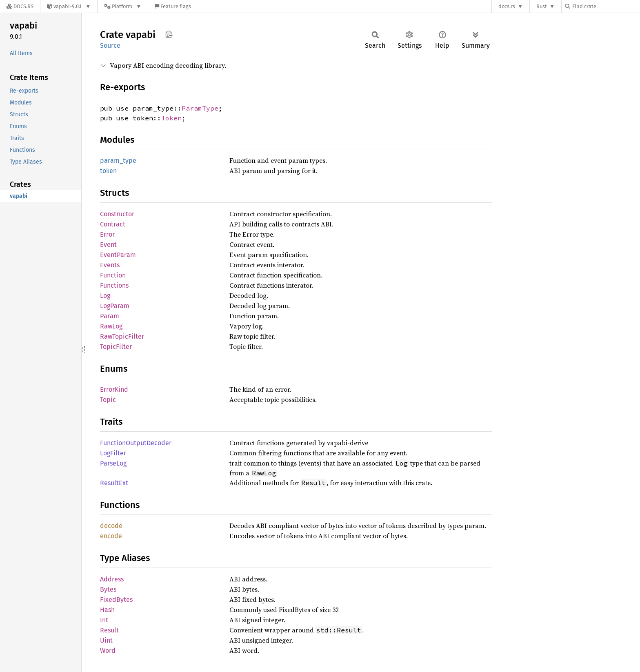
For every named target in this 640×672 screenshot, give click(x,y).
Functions (114, 285)
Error (107, 234)
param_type (118, 161)
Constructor (117, 214)
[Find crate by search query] (606, 6)
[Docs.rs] (20, 6)
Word (108, 651)
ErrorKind (114, 389)
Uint (106, 640)
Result (109, 630)
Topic (108, 400)
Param (110, 316)
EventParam (118, 255)
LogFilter (113, 453)
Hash (107, 610)
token (108, 171)
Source (110, 45)
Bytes (108, 589)
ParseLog (113, 463)
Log (105, 296)
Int (104, 620)
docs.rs (507, 6)
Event (108, 245)
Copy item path (169, 34)
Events (110, 265)
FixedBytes (116, 600)
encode (111, 536)
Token (171, 118)
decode (111, 526)
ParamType (200, 108)
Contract (113, 224)
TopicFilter (116, 347)
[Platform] (123, 6)
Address (112, 579)
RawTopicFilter (122, 336)
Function (113, 275)
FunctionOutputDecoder (136, 443)
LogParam (115, 306)
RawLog (111, 326)
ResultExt (114, 483)
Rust (542, 6)
